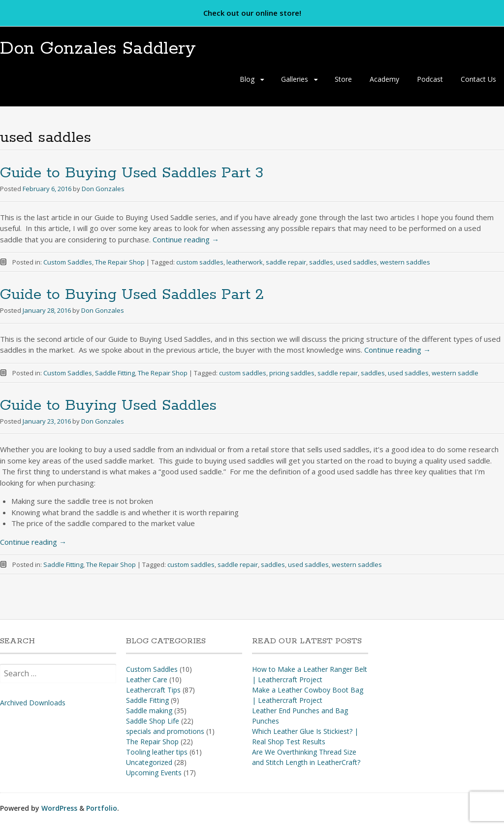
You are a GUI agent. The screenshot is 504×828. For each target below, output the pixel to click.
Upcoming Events (154, 773)
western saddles (405, 263)
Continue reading (186, 239)
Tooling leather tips (157, 752)
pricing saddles (292, 373)
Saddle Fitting (115, 373)
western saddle (455, 373)
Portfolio (102, 808)
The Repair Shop (120, 263)
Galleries (295, 80)
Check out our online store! (252, 13)
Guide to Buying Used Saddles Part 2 (132, 295)
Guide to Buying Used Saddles (108, 406)
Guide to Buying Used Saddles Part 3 (132, 174)
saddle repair (286, 263)
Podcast (430, 80)
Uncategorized (149, 762)
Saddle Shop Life (153, 721)
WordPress (59, 808)
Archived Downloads (33, 703)
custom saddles (200, 263)
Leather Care (147, 679)
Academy (384, 80)
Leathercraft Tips (153, 690)
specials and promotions (165, 731)
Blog (247, 80)
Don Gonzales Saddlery (103, 49)
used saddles (357, 263)
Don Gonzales (103, 189)
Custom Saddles (68, 263)
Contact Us (478, 80)
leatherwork (245, 263)
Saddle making (149, 711)
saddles (321, 263)
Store (343, 80)
